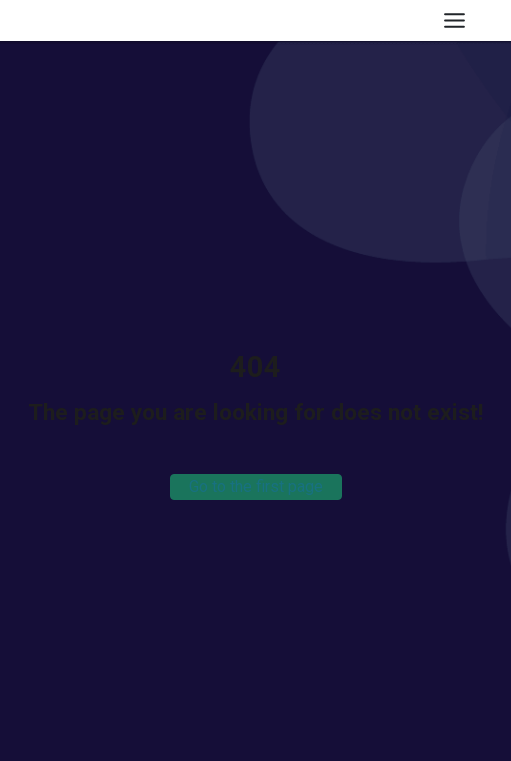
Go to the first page (256, 486)
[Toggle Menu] (454, 20)
